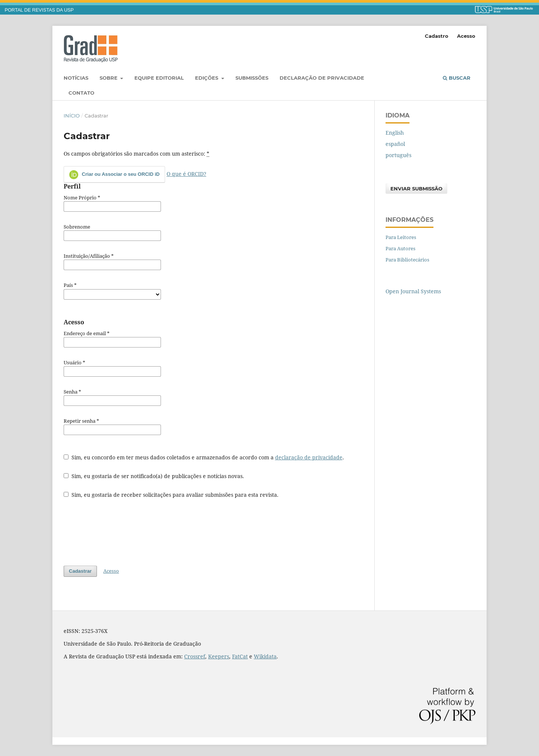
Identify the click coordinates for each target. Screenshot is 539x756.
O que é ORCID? (186, 174)
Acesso (466, 36)
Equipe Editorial (159, 78)
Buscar (457, 78)
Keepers (219, 656)
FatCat (240, 656)
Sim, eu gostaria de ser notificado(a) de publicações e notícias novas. (154, 476)
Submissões (252, 78)
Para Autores (401, 248)
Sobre (109, 78)
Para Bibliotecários (407, 260)
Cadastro (437, 36)
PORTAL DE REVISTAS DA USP (39, 10)
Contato (81, 93)
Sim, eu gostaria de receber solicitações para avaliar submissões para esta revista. (171, 495)
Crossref (195, 656)
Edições (207, 78)
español (395, 144)
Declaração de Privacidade (322, 78)
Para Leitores (401, 237)
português (398, 155)
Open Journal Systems (413, 291)
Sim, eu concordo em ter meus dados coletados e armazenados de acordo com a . (204, 457)
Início (72, 116)
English (395, 133)
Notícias (76, 78)
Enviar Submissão (416, 189)
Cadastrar (80, 571)
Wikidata (265, 656)
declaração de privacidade (309, 457)
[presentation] (121, 532)
